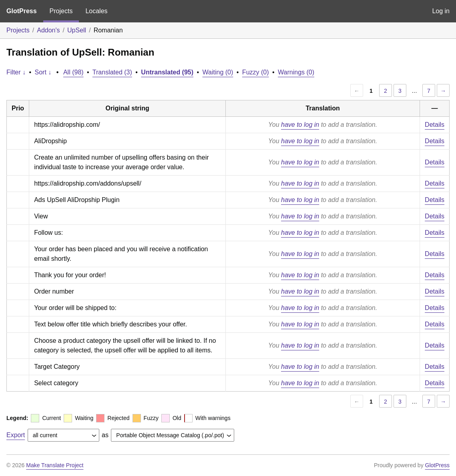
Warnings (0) (296, 72)
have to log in (300, 125)
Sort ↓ (43, 72)
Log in (441, 11)
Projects (61, 11)
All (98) (73, 72)
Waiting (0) (218, 72)
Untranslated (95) (167, 72)
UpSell (77, 30)
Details (435, 125)
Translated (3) (112, 72)
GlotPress (22, 11)
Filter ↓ (16, 72)
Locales (96, 11)
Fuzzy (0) (256, 72)
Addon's (48, 30)
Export (16, 435)
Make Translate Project (55, 465)
